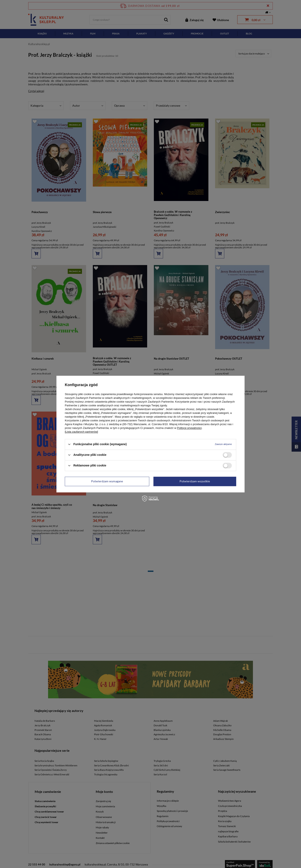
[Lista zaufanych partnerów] (81, 432)
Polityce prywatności (189, 428)
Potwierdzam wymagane (107, 481)
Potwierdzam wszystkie (195, 481)
